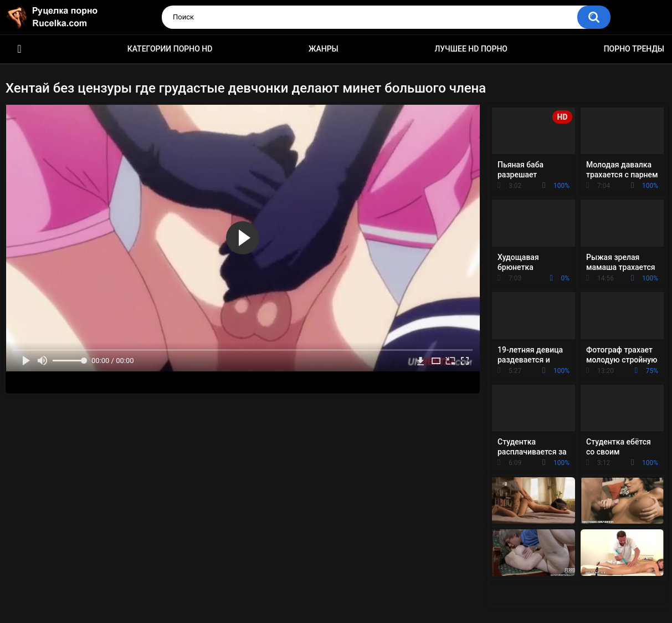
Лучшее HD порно (471, 49)
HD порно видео (19, 49)
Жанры (324, 49)
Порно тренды (634, 49)
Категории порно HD (170, 49)
